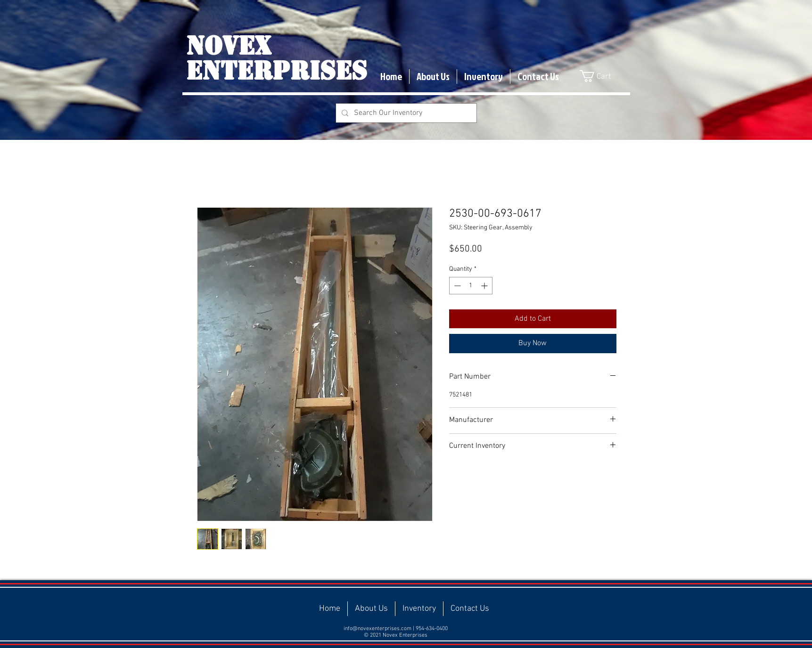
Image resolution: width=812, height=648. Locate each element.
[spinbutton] (471, 286)
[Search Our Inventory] (405, 113)
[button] (602, 76)
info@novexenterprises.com (377, 629)
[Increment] (485, 286)
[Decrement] (456, 286)
